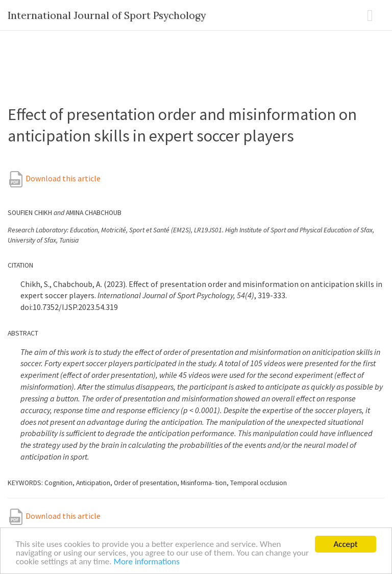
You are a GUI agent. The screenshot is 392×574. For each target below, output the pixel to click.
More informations (146, 562)
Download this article (54, 178)
